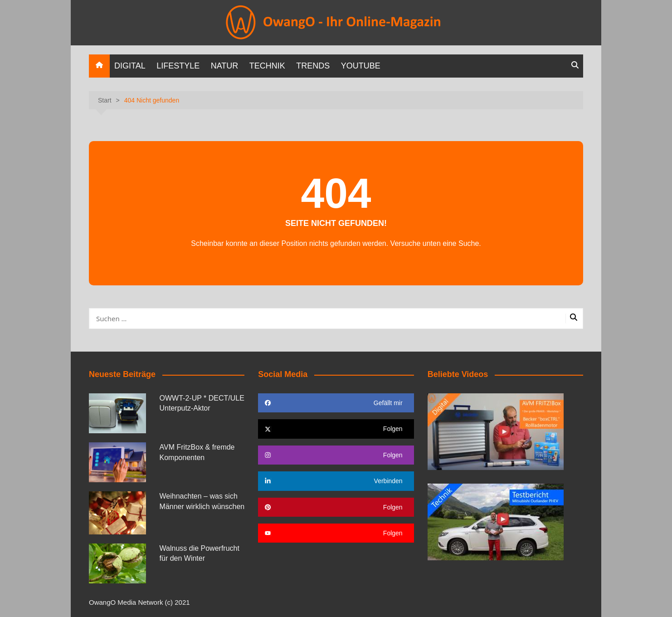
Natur (225, 66)
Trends (313, 66)
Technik (267, 66)
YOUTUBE (361, 66)
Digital (130, 66)
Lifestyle (178, 66)
